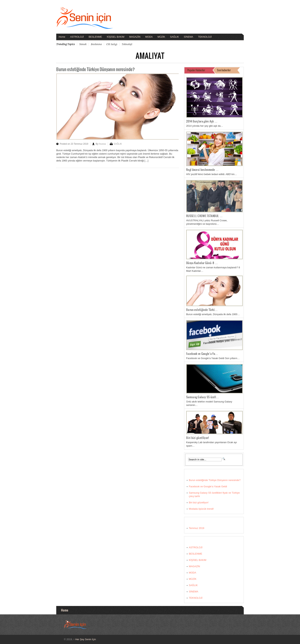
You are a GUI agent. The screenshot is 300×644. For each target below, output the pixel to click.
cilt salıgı (112, 44)
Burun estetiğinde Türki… (202, 310)
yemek (83, 44)
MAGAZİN (135, 37)
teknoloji (127, 44)
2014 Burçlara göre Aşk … (202, 121)
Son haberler (224, 70)
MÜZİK (161, 37)
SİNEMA (189, 37)
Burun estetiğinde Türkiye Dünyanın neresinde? (95, 69)
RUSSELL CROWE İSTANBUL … (204, 216)
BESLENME (95, 37)
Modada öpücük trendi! (201, 509)
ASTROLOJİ (77, 37)
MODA (149, 37)
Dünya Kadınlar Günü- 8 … (202, 263)
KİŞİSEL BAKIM (116, 37)
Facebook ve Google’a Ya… (202, 354)
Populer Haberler (196, 70)
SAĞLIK (174, 37)
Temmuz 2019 (196, 528)
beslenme (96, 44)
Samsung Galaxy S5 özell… (203, 397)
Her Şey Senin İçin (85, 639)
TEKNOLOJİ (205, 37)
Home (62, 37)
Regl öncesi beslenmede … (202, 170)
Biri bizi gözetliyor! (197, 438)
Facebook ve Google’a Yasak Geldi (208, 486)
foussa (102, 144)
